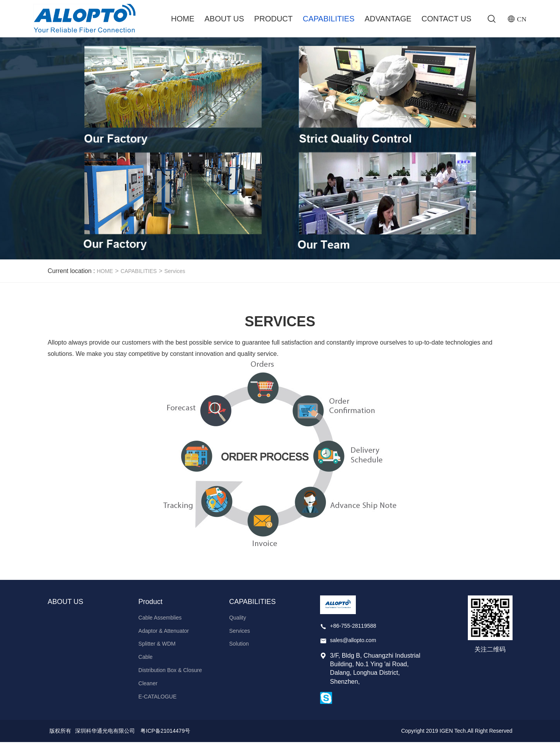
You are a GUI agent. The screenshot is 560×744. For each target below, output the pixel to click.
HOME (105, 273)
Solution (239, 646)
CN (522, 19)
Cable (146, 659)
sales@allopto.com (353, 642)
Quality (238, 619)
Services (175, 273)
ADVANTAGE (388, 19)
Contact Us (446, 19)
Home (182, 19)
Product (273, 19)
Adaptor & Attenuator (164, 632)
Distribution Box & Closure (170, 672)
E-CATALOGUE (157, 698)
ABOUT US (224, 19)
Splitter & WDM (157, 646)
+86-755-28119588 (353, 627)
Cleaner (148, 685)
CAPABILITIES (328, 19)
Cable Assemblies (160, 619)
